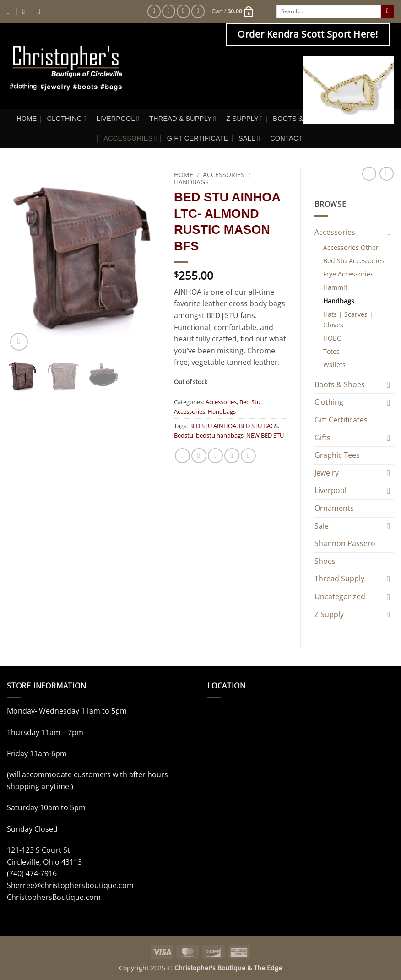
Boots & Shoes (340, 384)
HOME (27, 119)
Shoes (325, 561)
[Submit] (387, 11)
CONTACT (286, 138)
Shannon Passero (345, 543)
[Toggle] (389, 232)
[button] (233, 11)
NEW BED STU (265, 435)
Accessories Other (351, 247)
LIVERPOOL (118, 119)
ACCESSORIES (130, 138)
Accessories (224, 175)
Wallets (334, 365)
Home (184, 175)
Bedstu (184, 435)
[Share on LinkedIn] (248, 456)
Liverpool (331, 490)
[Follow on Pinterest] (198, 11)
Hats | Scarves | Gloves (348, 319)
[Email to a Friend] (215, 456)
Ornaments (334, 508)
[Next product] (369, 174)
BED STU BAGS (258, 426)
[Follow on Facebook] (154, 11)
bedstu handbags (220, 435)
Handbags (191, 182)
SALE (249, 138)
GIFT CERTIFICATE (198, 138)
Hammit (335, 287)
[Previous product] (387, 174)
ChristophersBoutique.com (54, 897)
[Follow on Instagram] (169, 11)
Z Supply (329, 614)
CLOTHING (67, 119)
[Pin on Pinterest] (232, 456)
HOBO (333, 338)
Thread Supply (339, 579)
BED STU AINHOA (213, 426)
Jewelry (327, 473)
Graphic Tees (337, 455)
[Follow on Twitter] (183, 11)
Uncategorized (340, 596)
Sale (322, 526)
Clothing (329, 402)
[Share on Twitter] (199, 456)
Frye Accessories (348, 274)
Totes (331, 351)
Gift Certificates (341, 420)
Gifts (322, 438)
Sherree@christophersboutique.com (70, 885)
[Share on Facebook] (182, 456)
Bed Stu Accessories (354, 261)
